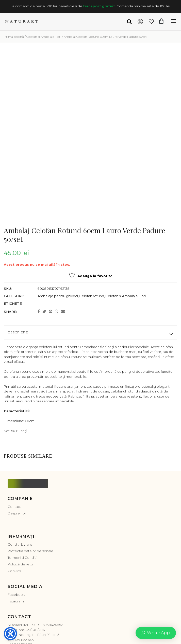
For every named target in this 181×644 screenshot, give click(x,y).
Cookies (14, 528)
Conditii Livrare (20, 502)
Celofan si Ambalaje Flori (44, 37)
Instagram (16, 558)
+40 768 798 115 (20, 602)
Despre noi (17, 470)
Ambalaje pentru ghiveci (58, 253)
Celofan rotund (92, 253)
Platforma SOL (69, 625)
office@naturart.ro (23, 606)
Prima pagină (14, 37)
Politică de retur (21, 521)
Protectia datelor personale (30, 508)
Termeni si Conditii (22, 515)
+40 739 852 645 (21, 597)
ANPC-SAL (46, 625)
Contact (14, 463)
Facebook (16, 551)
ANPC (31, 625)
